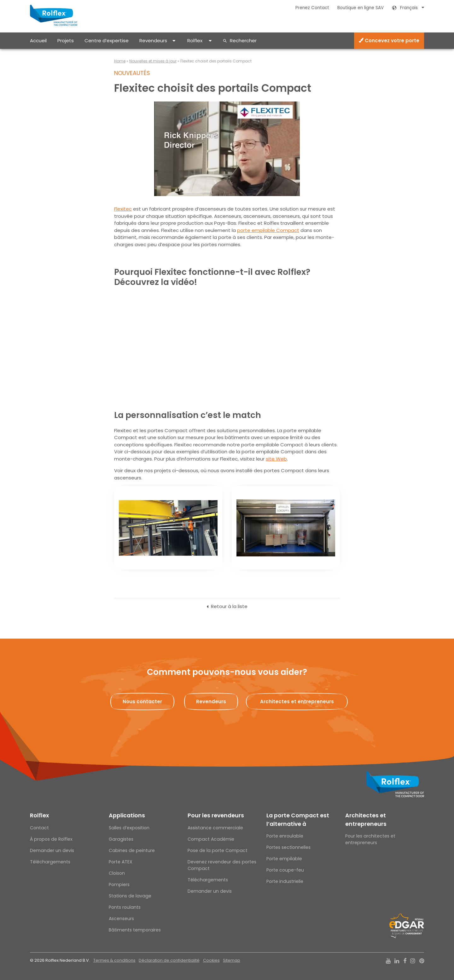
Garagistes (121, 839)
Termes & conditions (114, 960)
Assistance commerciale (215, 828)
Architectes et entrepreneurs (366, 820)
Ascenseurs (121, 919)
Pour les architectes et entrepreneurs (370, 839)
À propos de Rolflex (51, 839)
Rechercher (243, 41)
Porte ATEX (121, 862)
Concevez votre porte (389, 41)
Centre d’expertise (107, 41)
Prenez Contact (312, 8)
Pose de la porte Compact (218, 850)
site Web (276, 459)
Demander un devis (52, 850)
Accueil (38, 41)
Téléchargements (50, 862)
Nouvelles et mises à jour (153, 61)
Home (120, 61)
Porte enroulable (285, 836)
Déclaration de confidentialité (169, 960)
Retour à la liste (229, 606)
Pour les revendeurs (216, 815)
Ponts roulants (125, 907)
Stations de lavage (130, 896)
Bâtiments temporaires (135, 930)
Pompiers (119, 884)
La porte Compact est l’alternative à (298, 820)
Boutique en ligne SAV (361, 8)
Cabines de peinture (132, 850)
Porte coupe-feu (285, 870)
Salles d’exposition (129, 828)
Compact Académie (211, 839)
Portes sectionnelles (288, 847)
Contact (39, 828)
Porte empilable (284, 859)
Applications (127, 815)
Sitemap (232, 960)
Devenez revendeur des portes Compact (222, 865)
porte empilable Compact (268, 230)
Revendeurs (153, 41)
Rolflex (195, 41)
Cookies (211, 960)
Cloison (117, 873)
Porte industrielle (285, 881)
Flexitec (123, 209)
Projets (66, 41)
